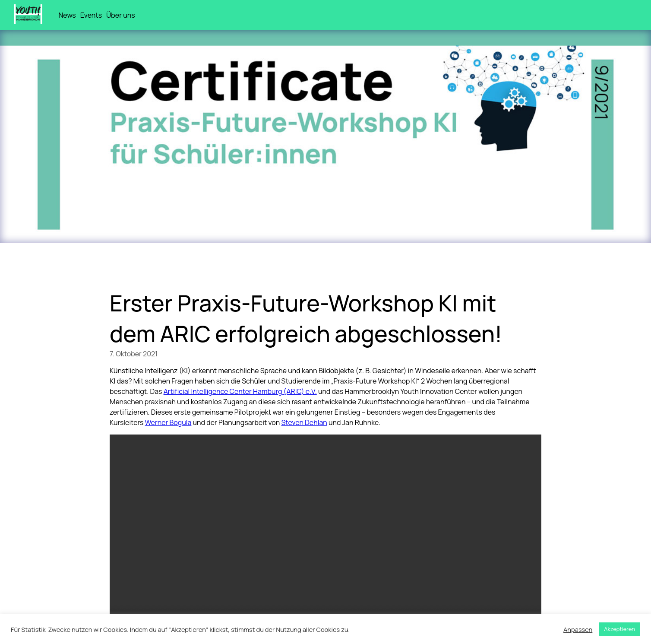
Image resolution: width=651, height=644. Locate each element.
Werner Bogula (168, 422)
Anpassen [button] (578, 629)
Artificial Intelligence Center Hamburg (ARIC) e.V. (240, 391)
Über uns (120, 15)
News (67, 15)
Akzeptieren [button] (619, 629)
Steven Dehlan (304, 422)
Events (91, 15)
